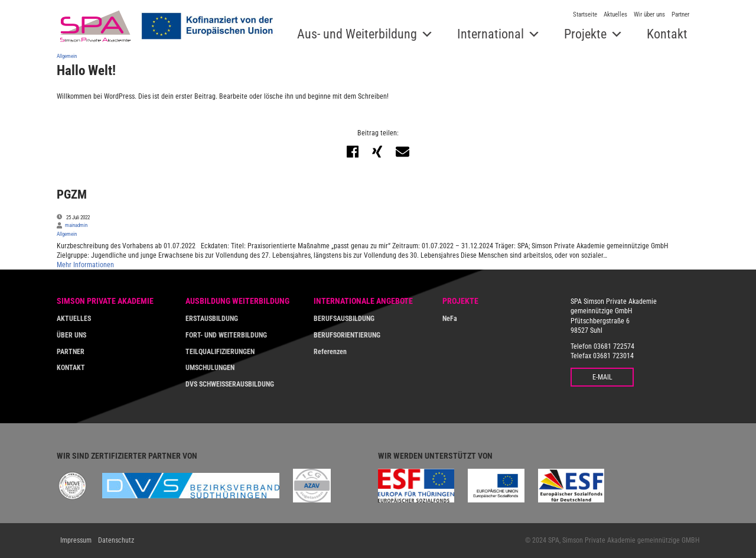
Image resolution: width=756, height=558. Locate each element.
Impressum (76, 540)
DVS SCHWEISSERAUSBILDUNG (230, 384)
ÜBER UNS (71, 335)
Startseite (585, 14)
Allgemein (67, 56)
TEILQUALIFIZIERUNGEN (220, 352)
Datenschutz (116, 540)
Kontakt (667, 34)
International (491, 34)
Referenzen (330, 352)
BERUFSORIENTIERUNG (347, 335)
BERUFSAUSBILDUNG (344, 319)
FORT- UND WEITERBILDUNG (226, 335)
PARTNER (71, 352)
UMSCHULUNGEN (210, 368)
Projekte (585, 34)
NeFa (450, 319)
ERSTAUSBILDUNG (212, 319)
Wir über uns (649, 14)
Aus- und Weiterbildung (357, 34)
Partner (680, 14)
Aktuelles (615, 14)
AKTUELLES (74, 319)
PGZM (72, 194)
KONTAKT (71, 368)
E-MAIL (602, 377)
